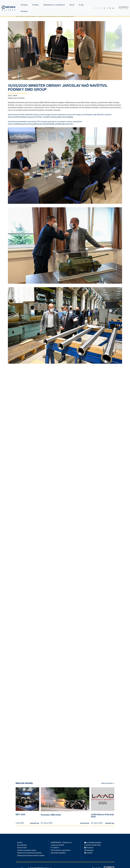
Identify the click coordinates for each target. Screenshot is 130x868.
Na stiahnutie (22, 845)
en (99, 8)
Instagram (89, 850)
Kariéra (20, 843)
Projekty (36, 5)
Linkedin (88, 853)
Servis (72, 5)
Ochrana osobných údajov (27, 850)
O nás (81, 5)
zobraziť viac (35, 823)
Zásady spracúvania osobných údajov (31, 855)
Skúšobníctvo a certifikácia (54, 5)
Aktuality (24, 5)
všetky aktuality (108, 783)
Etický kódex (22, 848)
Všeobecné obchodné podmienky (29, 853)
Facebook (89, 848)
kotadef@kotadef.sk (93, 843)
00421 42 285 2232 (92, 845)
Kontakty (24, 11)
